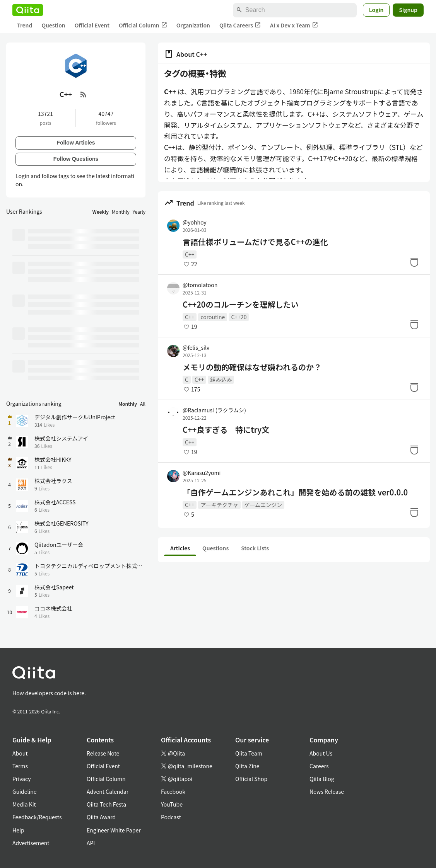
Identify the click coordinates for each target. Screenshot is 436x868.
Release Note (103, 753)
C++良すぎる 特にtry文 (226, 430)
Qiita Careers (240, 25)
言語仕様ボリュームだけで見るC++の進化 (255, 242)
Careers (319, 766)
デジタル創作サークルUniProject (75, 417)
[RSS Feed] (84, 94)
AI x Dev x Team (294, 25)
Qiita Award (101, 817)
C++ (190, 254)
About (20, 753)
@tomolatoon (200, 285)
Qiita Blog (322, 779)
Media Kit (24, 804)
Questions (215, 548)
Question (53, 25)
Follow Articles (76, 143)
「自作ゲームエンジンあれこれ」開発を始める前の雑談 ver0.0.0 (295, 492)
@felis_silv (196, 347)
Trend (25, 25)
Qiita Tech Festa (106, 804)
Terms (20, 766)
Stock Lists (255, 548)
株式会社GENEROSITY (62, 523)
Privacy (21, 779)
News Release (327, 791)
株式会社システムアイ (61, 438)
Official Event (92, 25)
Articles (180, 548)
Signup (408, 10)
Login (376, 10)
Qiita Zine (247, 766)
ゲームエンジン (263, 505)
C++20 (239, 317)
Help (18, 830)
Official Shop (251, 779)
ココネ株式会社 (53, 608)
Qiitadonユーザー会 (59, 545)
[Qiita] (28, 10)
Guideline (25, 791)
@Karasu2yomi (202, 473)
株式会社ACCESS (55, 502)
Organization (193, 25)
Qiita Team (249, 753)
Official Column (143, 25)
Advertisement (31, 843)
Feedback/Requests (37, 817)
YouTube (172, 804)
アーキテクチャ (219, 505)
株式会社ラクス (53, 481)
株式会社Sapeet (54, 587)
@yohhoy (195, 222)
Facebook (173, 791)
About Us (321, 753)
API (91, 843)
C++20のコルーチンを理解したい (240, 305)
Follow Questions (76, 159)
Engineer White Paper (114, 830)
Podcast (171, 817)
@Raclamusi (214, 410)
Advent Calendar (108, 791)
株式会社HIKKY (53, 460)
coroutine (213, 317)
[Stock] (414, 262)
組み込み (221, 380)
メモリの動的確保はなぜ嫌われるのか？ (252, 367)
